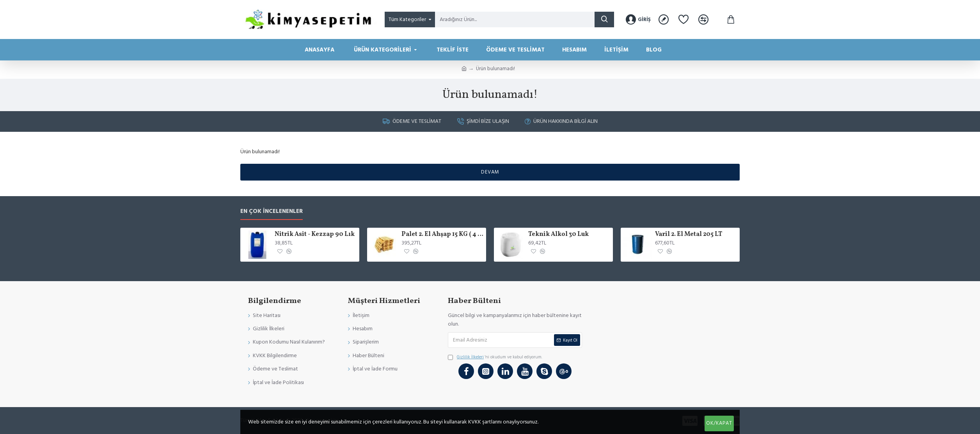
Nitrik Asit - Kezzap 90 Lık (315, 235)
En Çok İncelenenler (272, 212)
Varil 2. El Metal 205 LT (689, 235)
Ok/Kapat (719, 423)
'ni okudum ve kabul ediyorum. (495, 357)
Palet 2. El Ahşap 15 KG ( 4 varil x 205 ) (442, 235)
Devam (490, 172)
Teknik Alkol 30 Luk (558, 235)
